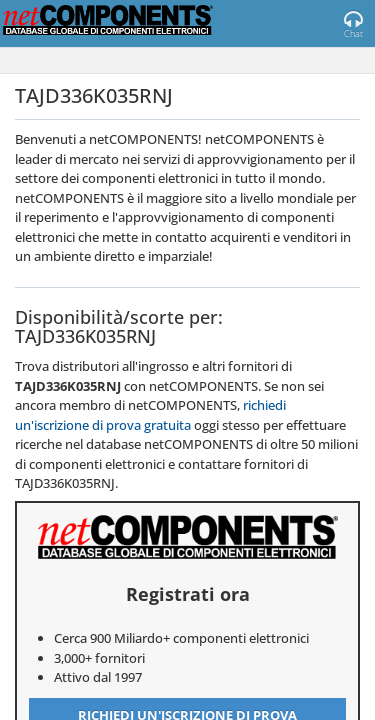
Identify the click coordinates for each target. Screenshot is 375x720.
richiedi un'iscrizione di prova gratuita (150, 415)
